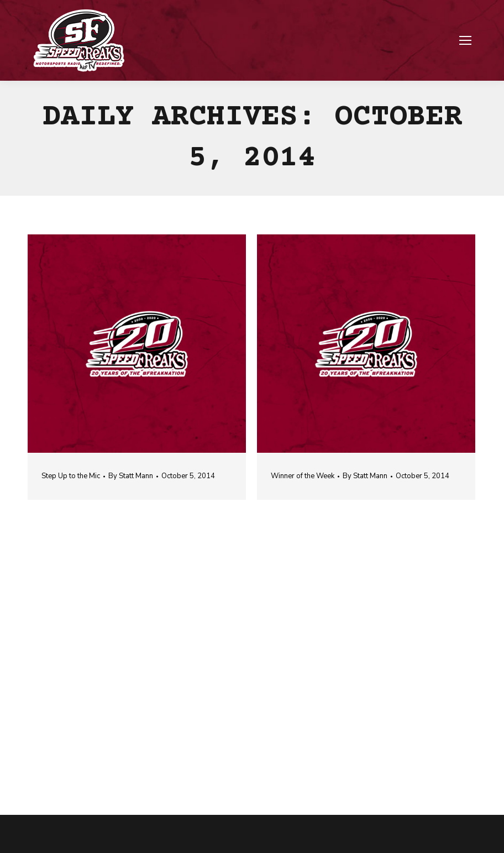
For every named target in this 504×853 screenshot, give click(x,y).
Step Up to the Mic (71, 476)
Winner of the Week (303, 476)
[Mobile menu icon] (465, 40)
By (131, 476)
